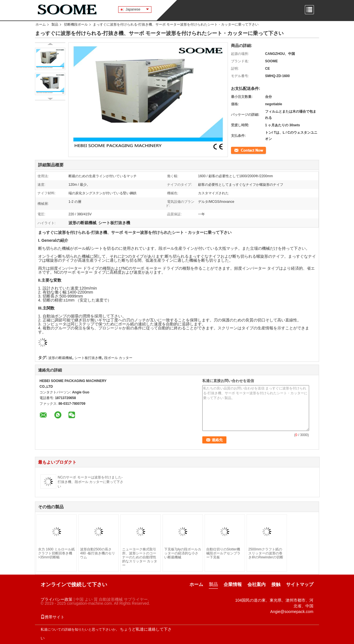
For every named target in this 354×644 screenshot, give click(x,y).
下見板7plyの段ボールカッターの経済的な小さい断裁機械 (183, 553)
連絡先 (236, 150)
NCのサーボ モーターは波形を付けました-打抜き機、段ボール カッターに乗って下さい (90, 482)
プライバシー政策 (57, 599)
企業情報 (233, 584)
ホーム (41, 24)
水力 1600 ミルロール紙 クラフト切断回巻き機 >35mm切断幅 (56, 553)
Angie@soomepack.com (292, 612)
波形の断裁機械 (60, 358)
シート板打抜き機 (88, 358)
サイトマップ (300, 584)
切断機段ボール (76, 24)
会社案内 (257, 584)
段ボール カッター (118, 358)
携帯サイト (53, 617)
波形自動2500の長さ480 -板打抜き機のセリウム (98, 553)
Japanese (137, 9)
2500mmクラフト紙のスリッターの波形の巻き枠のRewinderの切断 (266, 553)
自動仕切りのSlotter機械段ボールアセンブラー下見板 (223, 553)
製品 (55, 24)
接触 (276, 584)
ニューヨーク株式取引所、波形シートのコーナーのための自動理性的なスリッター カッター (140, 557)
